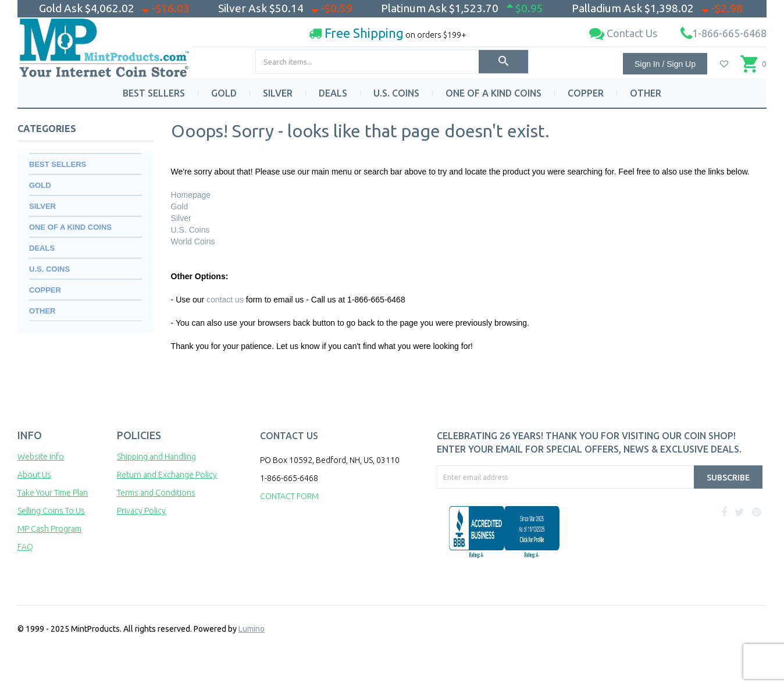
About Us (34, 475)
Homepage (191, 195)
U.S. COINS (396, 93)
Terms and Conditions (156, 493)
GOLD (224, 93)
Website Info (41, 457)
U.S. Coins (190, 230)
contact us (225, 300)
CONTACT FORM (289, 496)
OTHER (646, 93)
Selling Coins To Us (51, 511)
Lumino (252, 629)
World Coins (193, 241)
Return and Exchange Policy (167, 475)
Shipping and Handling (156, 457)
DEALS (333, 93)
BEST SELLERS (154, 93)
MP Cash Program (49, 529)
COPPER (586, 93)
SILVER (278, 93)
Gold (180, 207)
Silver (181, 218)
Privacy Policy (141, 511)
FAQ (25, 547)
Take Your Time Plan (53, 493)
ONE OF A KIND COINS (493, 93)
